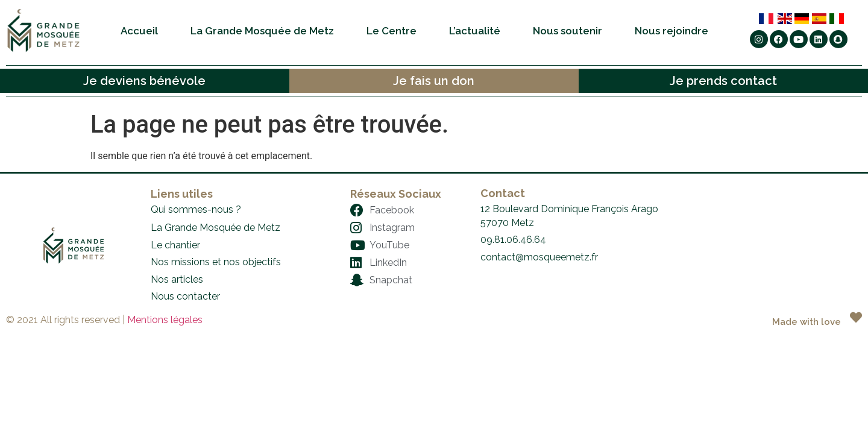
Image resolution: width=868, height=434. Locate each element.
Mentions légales (165, 320)
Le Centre (392, 31)
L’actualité (475, 31)
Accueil (139, 31)
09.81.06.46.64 (513, 240)
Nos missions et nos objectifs (216, 262)
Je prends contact (723, 81)
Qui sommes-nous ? (196, 209)
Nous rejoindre (671, 31)
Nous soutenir (568, 31)
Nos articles (177, 279)
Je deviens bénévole (144, 81)
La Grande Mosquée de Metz (262, 31)
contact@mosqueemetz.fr (539, 257)
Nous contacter (185, 296)
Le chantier (175, 245)
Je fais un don (434, 81)
